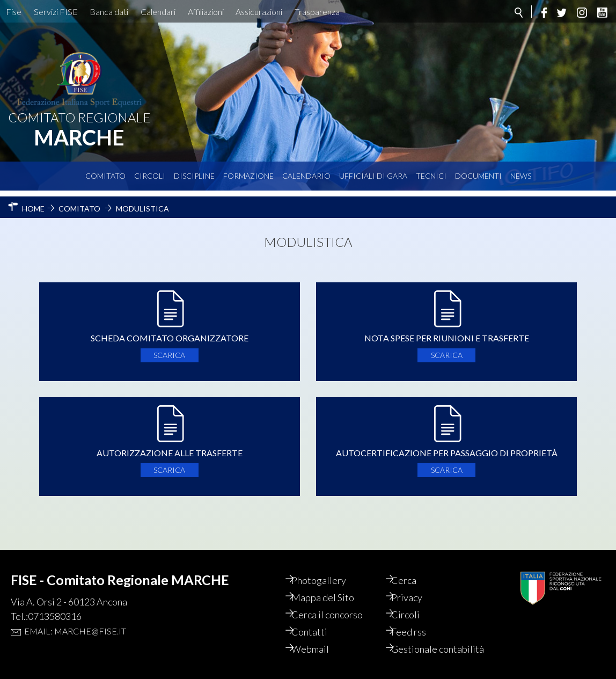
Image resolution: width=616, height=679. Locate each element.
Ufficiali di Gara (373, 176)
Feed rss (417, 620)
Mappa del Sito (330, 586)
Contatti (317, 620)
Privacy (415, 586)
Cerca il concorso (335, 603)
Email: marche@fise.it (75, 619)
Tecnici (431, 176)
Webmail (318, 637)
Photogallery (326, 568)
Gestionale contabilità (422, 643)
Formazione (248, 176)
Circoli (150, 176)
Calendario (306, 176)
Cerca (412, 568)
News (521, 176)
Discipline (194, 176)
